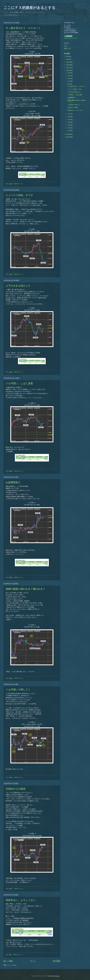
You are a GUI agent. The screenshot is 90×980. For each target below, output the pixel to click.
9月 (69, 81)
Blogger (57, 976)
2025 (68, 57)
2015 (68, 137)
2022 (68, 65)
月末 (66, 46)
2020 (68, 70)
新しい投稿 (8, 961)
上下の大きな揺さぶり (18, 286)
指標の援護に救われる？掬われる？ (25, 589)
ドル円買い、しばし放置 (19, 383)
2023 (68, 62)
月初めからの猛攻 (16, 789)
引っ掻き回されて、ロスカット (23, 28)
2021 (68, 68)
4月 (69, 122)
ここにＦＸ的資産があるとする (29, 8)
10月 (69, 78)
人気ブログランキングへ (71, 38)
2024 (68, 59)
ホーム (33, 961)
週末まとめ (67, 49)
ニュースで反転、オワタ (19, 195)
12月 (69, 73)
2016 (68, 134)
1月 (69, 131)
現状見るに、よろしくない (21, 900)
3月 (69, 125)
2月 (69, 128)
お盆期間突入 (13, 482)
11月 (69, 76)
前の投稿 (57, 961)
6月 (69, 117)
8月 (69, 84)
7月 (69, 114)
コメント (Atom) (12, 965)
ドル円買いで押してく (18, 690)
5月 (69, 119)
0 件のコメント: (19, 184)
